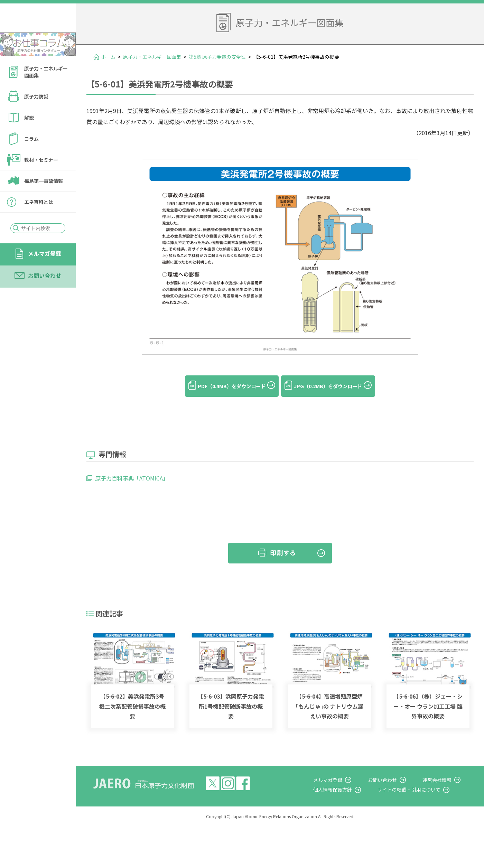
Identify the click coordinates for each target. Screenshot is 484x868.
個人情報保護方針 (351, 779)
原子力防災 (36, 115)
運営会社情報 (443, 769)
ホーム (108, 57)
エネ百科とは (39, 221)
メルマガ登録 (45, 272)
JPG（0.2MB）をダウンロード (335, 386)
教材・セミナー (41, 178)
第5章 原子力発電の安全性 (217, 57)
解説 (29, 136)
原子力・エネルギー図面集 (46, 91)
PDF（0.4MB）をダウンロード (225, 386)
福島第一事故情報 (44, 199)
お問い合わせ (45, 294)
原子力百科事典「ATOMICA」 (132, 468)
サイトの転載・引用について (421, 779)
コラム (31, 157)
